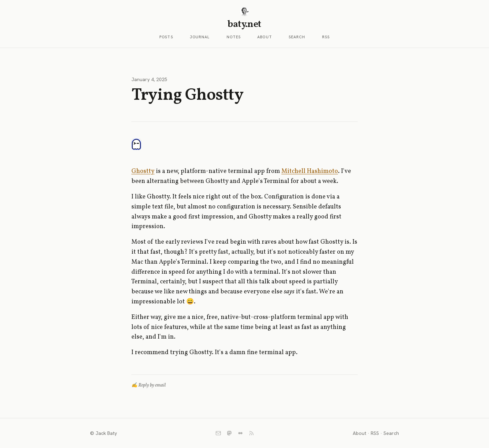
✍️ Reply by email (149, 385)
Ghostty (143, 171)
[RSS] (251, 433)
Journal (200, 37)
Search (297, 37)
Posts (166, 37)
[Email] (218, 433)
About (265, 37)
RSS (326, 37)
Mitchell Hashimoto (310, 171)
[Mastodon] (229, 433)
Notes (234, 37)
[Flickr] (240, 433)
